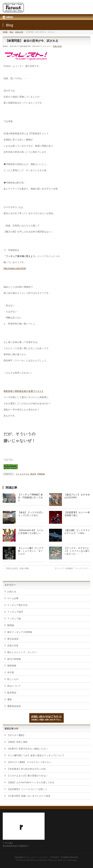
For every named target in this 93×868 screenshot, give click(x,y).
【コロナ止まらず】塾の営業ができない (28, 776)
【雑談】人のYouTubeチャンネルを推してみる (31, 782)
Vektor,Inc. (62, 860)
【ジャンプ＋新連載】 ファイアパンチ (72, 568)
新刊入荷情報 (14, 659)
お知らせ (12, 592)
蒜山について (14, 686)
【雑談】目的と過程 (17, 742)
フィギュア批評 (15, 612)
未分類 (11, 672)
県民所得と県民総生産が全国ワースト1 (23, 391)
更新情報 (12, 666)
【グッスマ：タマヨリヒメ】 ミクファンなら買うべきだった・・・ (77, 551)
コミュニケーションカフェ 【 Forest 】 (43, 857)
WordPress (32, 860)
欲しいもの (13, 679)
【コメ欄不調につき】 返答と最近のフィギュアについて (36, 755)
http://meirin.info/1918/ (15, 268)
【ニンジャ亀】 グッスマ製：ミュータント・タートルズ (31, 551)
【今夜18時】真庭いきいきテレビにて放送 (29, 796)
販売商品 (12, 693)
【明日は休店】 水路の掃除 (16, 568)
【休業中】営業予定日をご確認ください (28, 749)
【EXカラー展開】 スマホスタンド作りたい (29, 762)
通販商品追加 (14, 706)
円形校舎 (41, 474)
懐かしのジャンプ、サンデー (22, 652)
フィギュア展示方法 (17, 605)
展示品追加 (13, 639)
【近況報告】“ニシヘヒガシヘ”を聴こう (27, 789)
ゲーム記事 (13, 598)
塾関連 (11, 625)
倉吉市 (33, 474)
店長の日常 (57, 46)
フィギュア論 (14, 619)
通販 (9, 699)
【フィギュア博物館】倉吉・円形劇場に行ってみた (30, 497)
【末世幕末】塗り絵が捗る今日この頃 (26, 769)
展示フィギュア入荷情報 (20, 632)
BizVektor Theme (47, 860)
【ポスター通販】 (16, 735)
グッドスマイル (22, 474)
